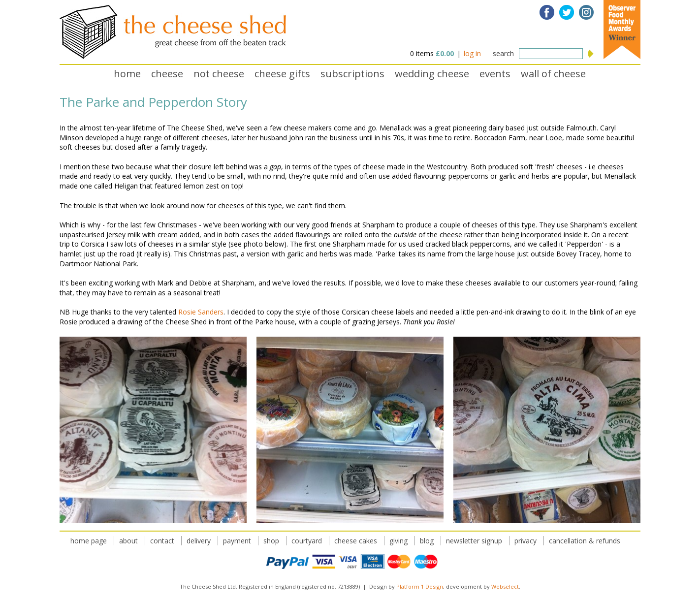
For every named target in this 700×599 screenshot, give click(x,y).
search (503, 53)
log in (472, 53)
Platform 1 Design (420, 586)
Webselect (505, 586)
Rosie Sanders (201, 312)
